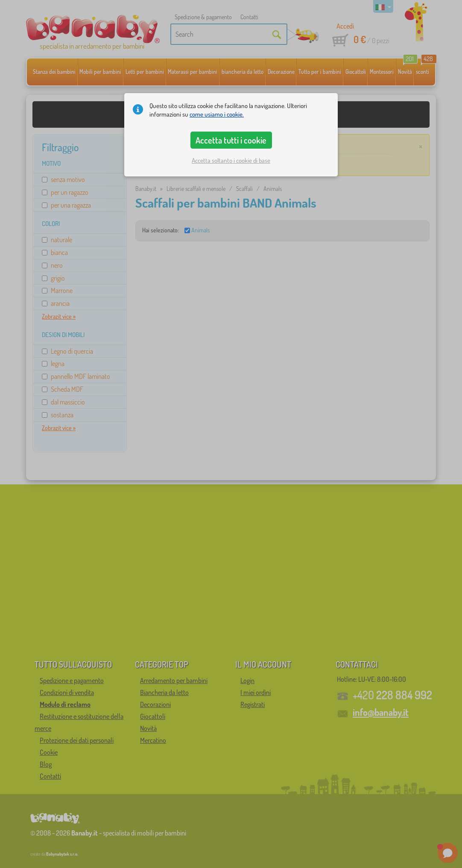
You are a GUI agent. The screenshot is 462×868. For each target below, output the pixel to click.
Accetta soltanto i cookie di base (231, 160)
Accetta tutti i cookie (231, 140)
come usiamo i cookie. (217, 114)
